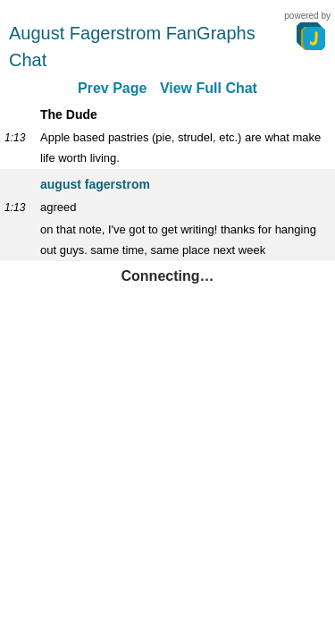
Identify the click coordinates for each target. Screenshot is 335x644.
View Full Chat (209, 88)
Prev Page (112, 88)
